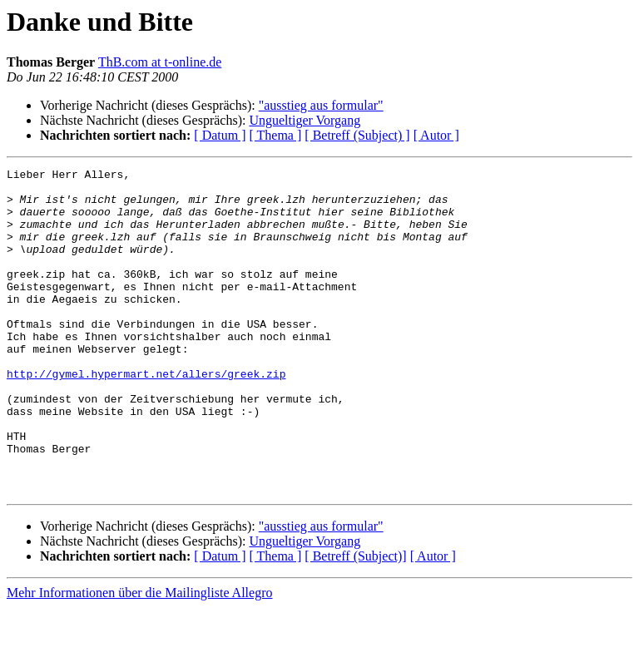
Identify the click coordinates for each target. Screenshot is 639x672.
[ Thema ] (276, 135)
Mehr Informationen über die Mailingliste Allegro (139, 657)
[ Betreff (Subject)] (355, 621)
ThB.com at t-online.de (160, 62)
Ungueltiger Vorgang (305, 120)
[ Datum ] (220, 135)
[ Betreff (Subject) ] (357, 135)
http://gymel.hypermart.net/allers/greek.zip (146, 416)
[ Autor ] (436, 135)
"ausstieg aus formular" (321, 105)
